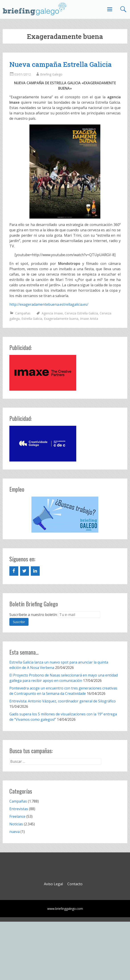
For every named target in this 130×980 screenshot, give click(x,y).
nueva (14, 832)
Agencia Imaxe (52, 313)
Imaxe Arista (89, 319)
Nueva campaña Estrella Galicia (61, 64)
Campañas (23, 313)
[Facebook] (14, 571)
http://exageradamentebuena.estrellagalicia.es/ (49, 304)
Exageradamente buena (61, 319)
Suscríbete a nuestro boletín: (33, 615)
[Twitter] (25, 571)
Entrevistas (19, 809)
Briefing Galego (51, 74)
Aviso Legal (53, 884)
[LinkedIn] (35, 571)
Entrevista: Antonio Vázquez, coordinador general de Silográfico (63, 701)
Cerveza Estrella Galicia (81, 313)
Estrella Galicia (32, 319)
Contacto (75, 884)
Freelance (17, 816)
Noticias (16, 824)
